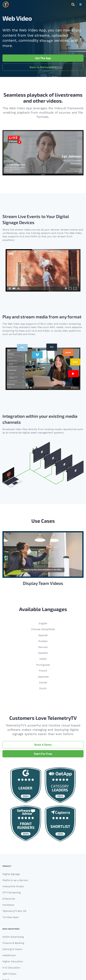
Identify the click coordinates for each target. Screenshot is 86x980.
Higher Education (13, 961)
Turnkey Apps (10, 917)
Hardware (8, 905)
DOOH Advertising (13, 937)
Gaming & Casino (12, 949)
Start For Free (43, 754)
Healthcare (9, 955)
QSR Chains (9, 974)
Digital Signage (11, 874)
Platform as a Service (15, 880)
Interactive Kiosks (13, 886)
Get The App (43, 58)
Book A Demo (43, 745)
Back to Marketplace (43, 67)
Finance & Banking (13, 943)
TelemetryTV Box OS (14, 911)
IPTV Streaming (12, 893)
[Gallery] (43, 559)
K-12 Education (11, 968)
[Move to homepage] (6, 4)
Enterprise (9, 899)
